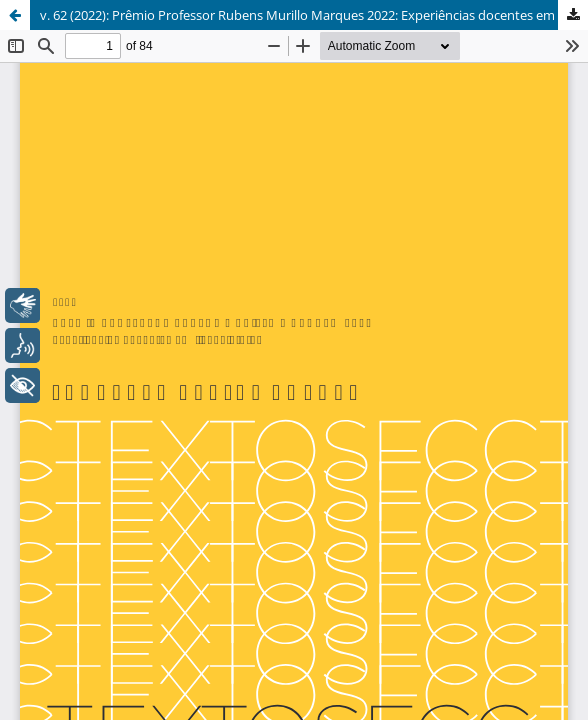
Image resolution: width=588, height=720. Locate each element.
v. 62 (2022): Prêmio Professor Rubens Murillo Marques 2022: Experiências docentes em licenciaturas (314, 15)
